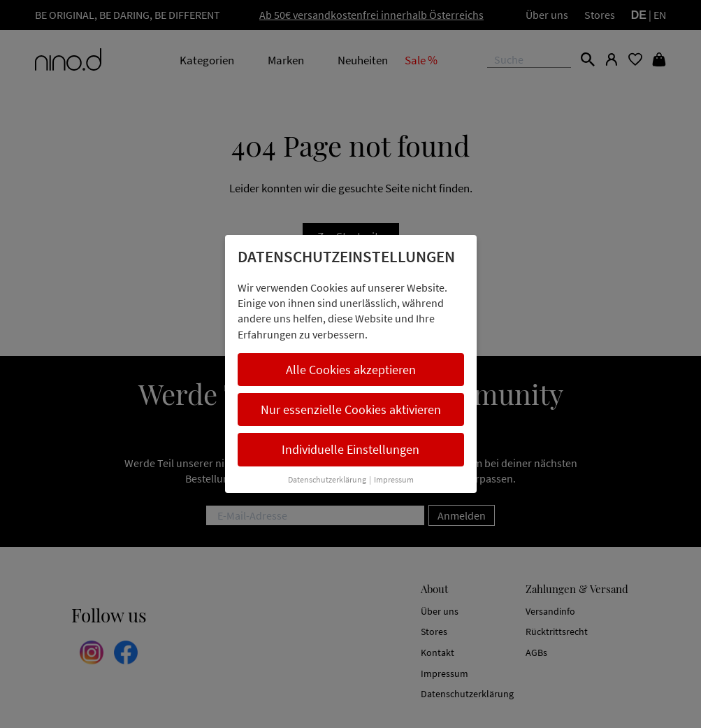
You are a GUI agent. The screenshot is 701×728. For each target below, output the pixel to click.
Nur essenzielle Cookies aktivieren (351, 409)
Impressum (394, 479)
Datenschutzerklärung (327, 479)
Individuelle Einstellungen (350, 449)
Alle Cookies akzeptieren (351, 370)
